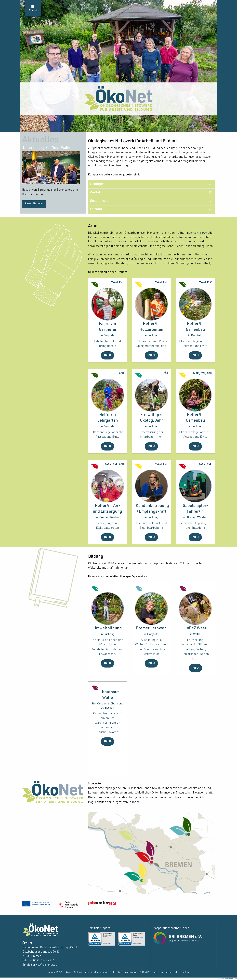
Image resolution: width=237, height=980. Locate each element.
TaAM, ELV (205, 283)
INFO (108, 355)
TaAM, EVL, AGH (202, 374)
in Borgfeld (108, 336)
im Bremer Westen (108, 517)
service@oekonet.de (44, 965)
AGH (196, 233)
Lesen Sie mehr (34, 204)
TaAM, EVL (118, 283)
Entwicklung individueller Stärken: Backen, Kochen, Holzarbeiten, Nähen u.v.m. (195, 649)
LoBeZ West (195, 629)
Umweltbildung (108, 629)
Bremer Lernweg (151, 629)
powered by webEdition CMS (226, 979)
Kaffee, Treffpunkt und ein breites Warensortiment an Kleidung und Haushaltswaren (108, 723)
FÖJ (166, 374)
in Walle (195, 634)
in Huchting (151, 336)
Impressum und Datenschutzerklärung (171, 972)
